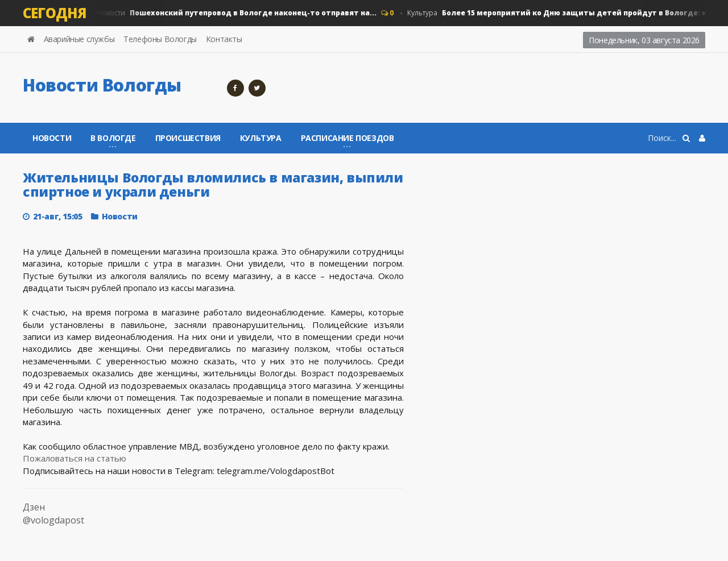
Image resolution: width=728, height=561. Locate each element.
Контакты (224, 39)
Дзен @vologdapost (53, 514)
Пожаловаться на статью (75, 458)
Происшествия (188, 138)
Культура (567, 13)
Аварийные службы (79, 39)
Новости (237, 13)
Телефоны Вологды (160, 39)
